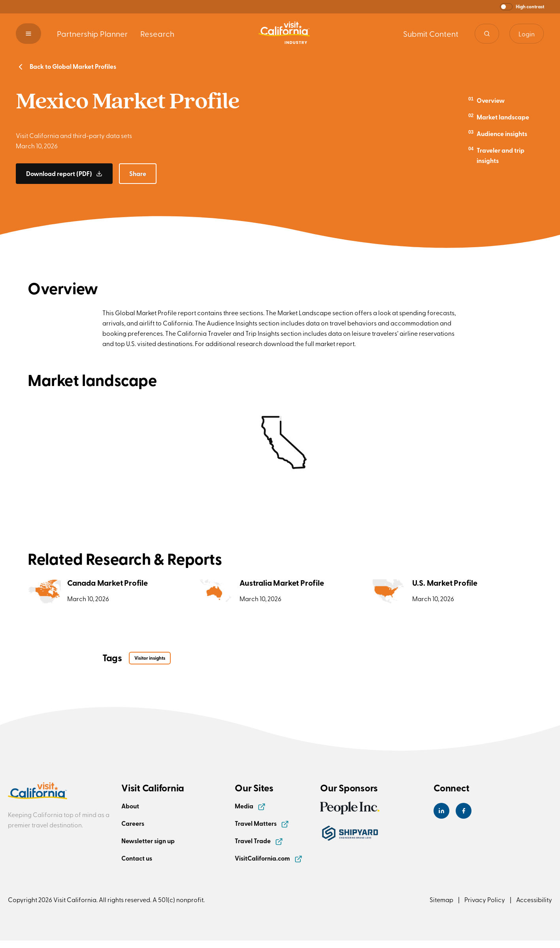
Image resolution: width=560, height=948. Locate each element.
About (130, 806)
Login (527, 34)
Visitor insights (150, 658)
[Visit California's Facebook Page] (464, 811)
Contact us (137, 858)
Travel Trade (259, 841)
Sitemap (441, 899)
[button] (522, 7)
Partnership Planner (92, 33)
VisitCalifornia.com (269, 858)
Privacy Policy (485, 899)
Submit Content (431, 33)
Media (250, 806)
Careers (133, 823)
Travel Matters (262, 823)
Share (138, 173)
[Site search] (487, 34)
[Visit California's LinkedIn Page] (441, 811)
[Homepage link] (284, 34)
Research (157, 33)
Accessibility (534, 899)
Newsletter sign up (148, 841)
